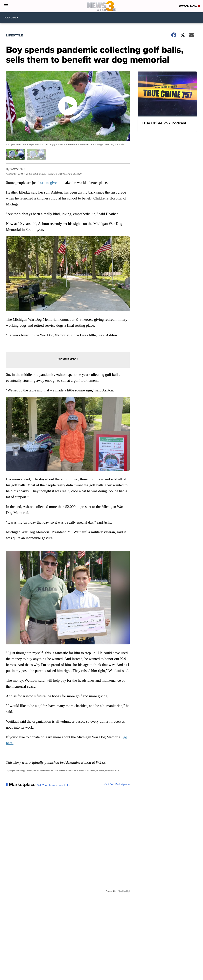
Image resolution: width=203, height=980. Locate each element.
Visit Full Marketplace (117, 784)
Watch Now (190, 6)
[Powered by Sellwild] (124, 891)
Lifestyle (14, 35)
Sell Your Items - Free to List (54, 785)
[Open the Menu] (6, 6)
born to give (48, 183)
